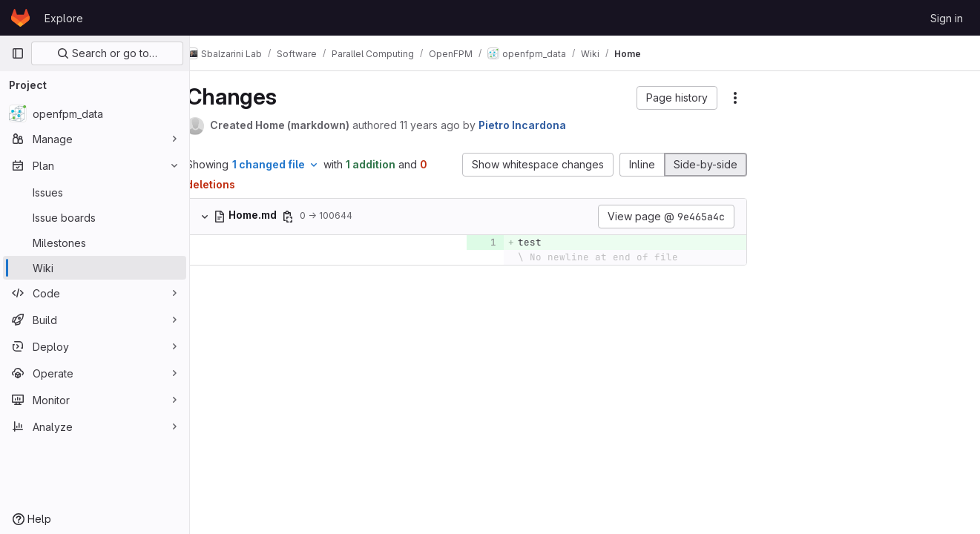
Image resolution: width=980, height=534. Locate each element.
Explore (64, 18)
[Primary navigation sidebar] (18, 53)
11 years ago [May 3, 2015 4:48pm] (451, 125)
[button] (677, 98)
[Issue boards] (95, 217)
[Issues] (95, 192)
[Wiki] (95, 268)
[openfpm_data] (95, 113)
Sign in (947, 18)
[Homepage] (20, 18)
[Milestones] (95, 243)
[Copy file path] (309, 217)
